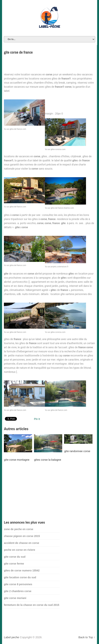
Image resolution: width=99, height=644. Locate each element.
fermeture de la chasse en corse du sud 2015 (32, 605)
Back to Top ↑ (87, 637)
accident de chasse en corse (22, 543)
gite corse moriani (15, 598)
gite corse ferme (14, 564)
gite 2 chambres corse (18, 591)
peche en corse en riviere (20, 550)
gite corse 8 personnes (18, 584)
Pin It (37, 419)
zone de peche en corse (19, 529)
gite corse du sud (15, 557)
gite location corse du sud (20, 577)
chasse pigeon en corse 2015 (22, 536)
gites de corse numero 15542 (22, 570)
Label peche (12, 637)
